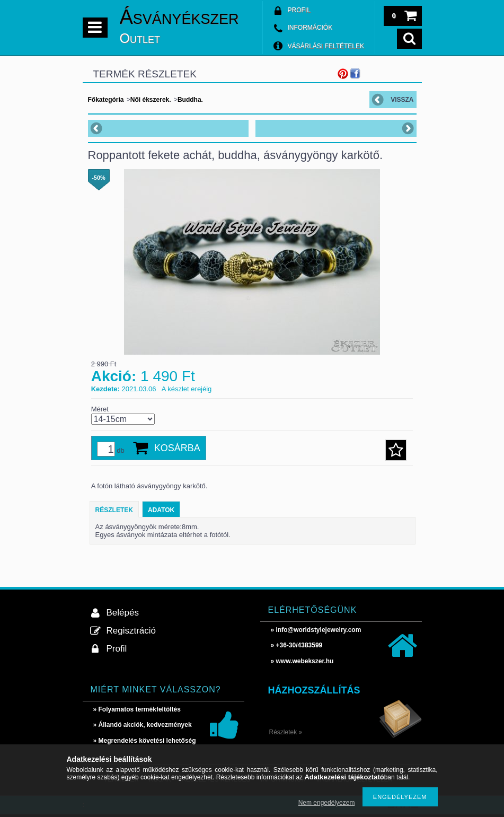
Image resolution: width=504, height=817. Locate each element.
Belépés (123, 613)
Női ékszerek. (151, 100)
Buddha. (190, 100)
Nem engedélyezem (327, 803)
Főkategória (106, 100)
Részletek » (286, 732)
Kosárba (177, 448)
